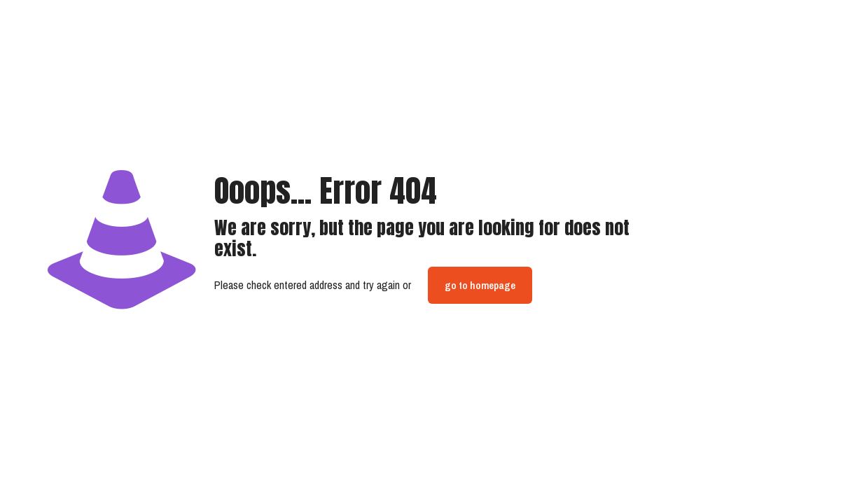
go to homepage (480, 285)
